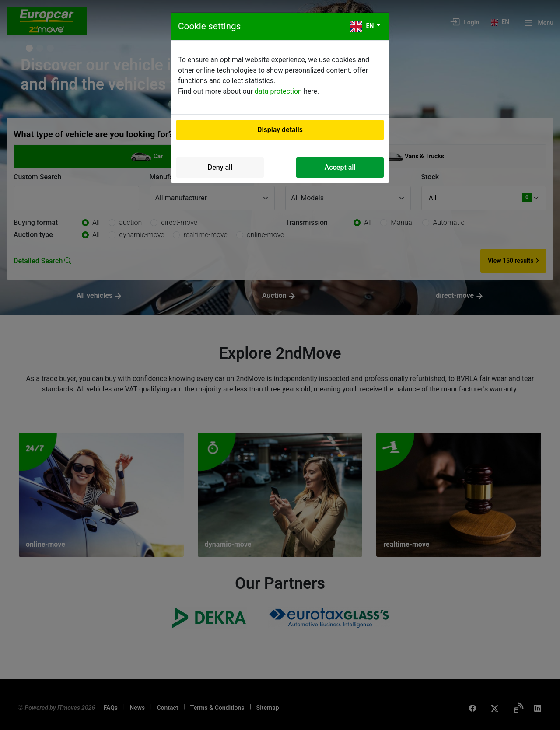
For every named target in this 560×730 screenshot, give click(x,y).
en (363, 26)
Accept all (340, 167)
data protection (278, 91)
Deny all (220, 167)
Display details (280, 130)
